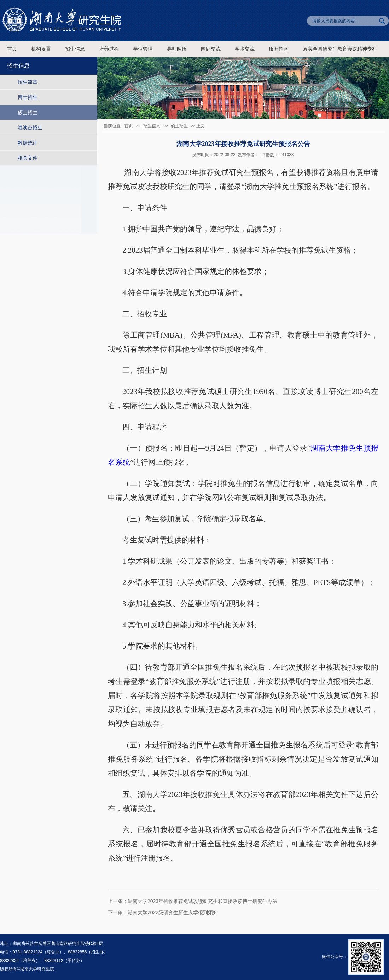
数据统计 (28, 143)
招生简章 (28, 82)
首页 (12, 49)
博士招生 (28, 97)
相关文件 (28, 158)
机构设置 (41, 49)
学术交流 (245, 49)
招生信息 (75, 49)
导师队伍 (177, 49)
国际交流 (211, 49)
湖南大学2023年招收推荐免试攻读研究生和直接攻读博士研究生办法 (202, 901)
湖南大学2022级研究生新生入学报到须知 (173, 912)
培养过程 (109, 49)
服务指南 (279, 49)
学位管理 (143, 49)
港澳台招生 (30, 128)
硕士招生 (28, 112)
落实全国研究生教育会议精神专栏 (340, 49)
